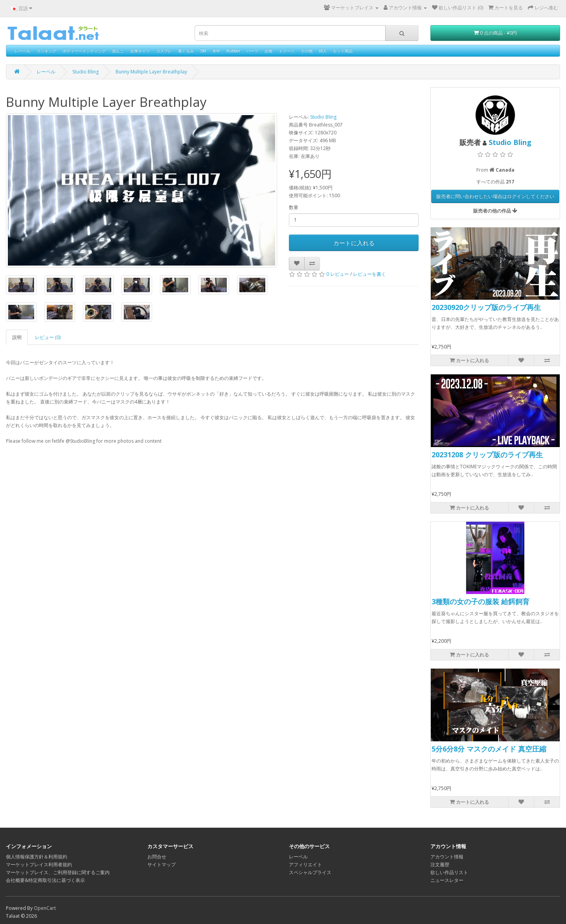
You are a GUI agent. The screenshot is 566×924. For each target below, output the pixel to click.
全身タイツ (140, 51)
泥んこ (118, 51)
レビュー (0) (48, 337)
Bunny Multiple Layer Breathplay (151, 72)
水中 (216, 51)
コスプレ (164, 51)
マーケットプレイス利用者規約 (39, 864)
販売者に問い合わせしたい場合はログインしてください (495, 196)
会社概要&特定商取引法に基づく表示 (45, 880)
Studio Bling (85, 72)
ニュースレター (447, 880)
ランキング (46, 51)
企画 (268, 51)
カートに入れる (354, 243)
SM (203, 51)
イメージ (287, 51)
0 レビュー (338, 274)
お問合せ (157, 857)
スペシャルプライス (310, 872)
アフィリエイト (305, 864)
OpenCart (45, 908)
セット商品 (343, 51)
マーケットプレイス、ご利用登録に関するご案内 (58, 872)
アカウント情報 (447, 857)
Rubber (233, 51)
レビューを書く (369, 274)
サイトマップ (162, 864)
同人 (323, 51)
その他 (307, 51)
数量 (294, 207)
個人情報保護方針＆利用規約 (37, 857)
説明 (17, 337)
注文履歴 (440, 864)
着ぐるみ (186, 51)
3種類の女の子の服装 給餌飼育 (481, 601)
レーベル (22, 51)
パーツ (252, 51)
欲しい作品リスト (449, 872)
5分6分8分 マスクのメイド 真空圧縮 (489, 749)
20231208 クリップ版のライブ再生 (487, 455)
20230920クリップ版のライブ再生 (486, 307)
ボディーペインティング (84, 51)
